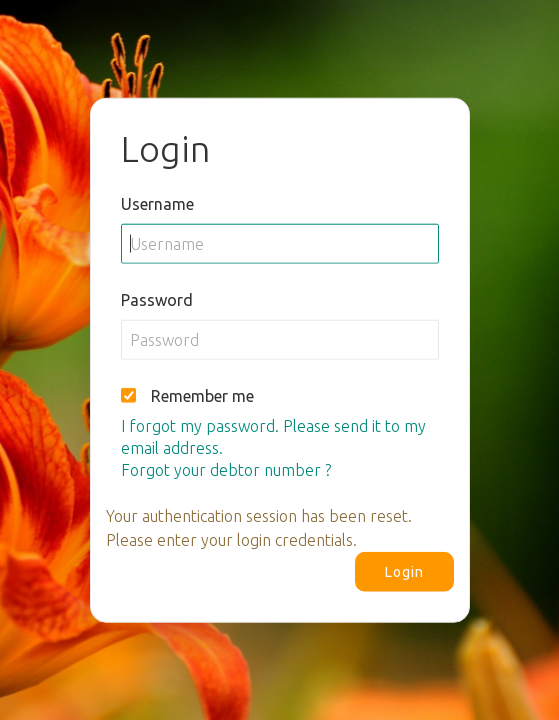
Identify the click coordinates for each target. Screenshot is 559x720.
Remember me (202, 395)
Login (404, 571)
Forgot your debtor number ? (226, 469)
